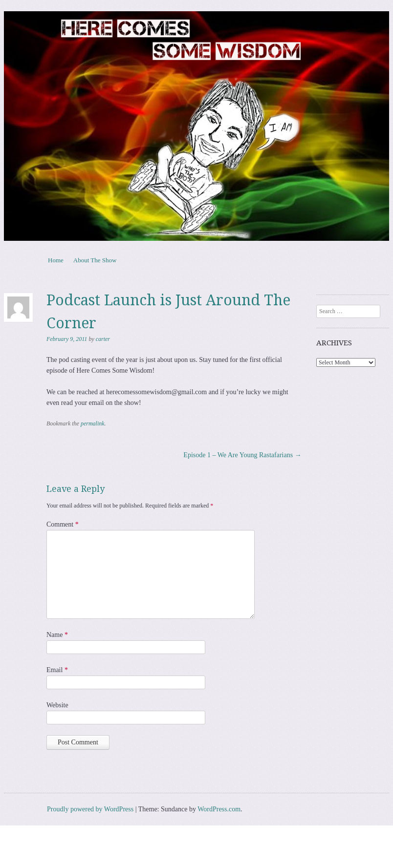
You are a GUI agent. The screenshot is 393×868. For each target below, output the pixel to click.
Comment (63, 524)
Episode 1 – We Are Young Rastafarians (242, 455)
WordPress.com (219, 809)
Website (57, 705)
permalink (93, 423)
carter (103, 339)
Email (57, 670)
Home (56, 260)
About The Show (95, 260)
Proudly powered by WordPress (90, 809)
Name (57, 635)
